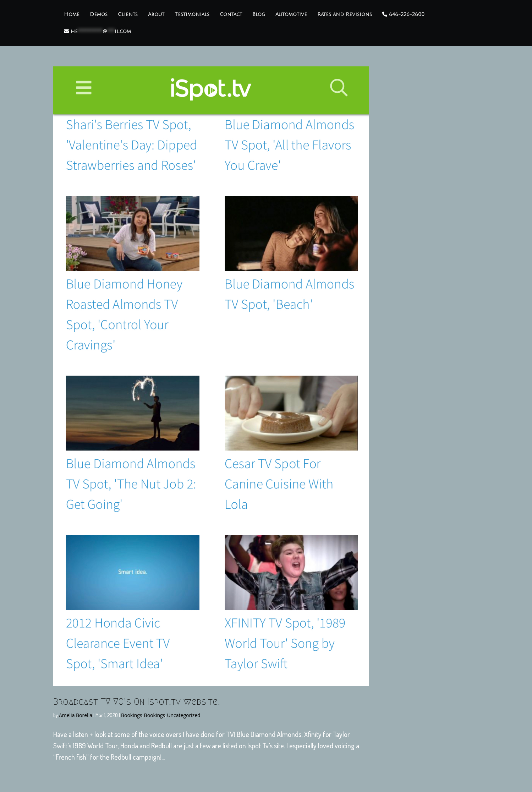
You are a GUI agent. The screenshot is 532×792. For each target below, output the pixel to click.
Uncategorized (183, 715)
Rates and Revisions (345, 15)
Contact (231, 15)
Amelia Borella (76, 715)
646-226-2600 (403, 14)
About (156, 15)
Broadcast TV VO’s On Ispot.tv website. (137, 701)
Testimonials (192, 15)
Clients (128, 15)
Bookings (132, 715)
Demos (99, 15)
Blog (259, 15)
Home (72, 15)
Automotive (291, 15)
